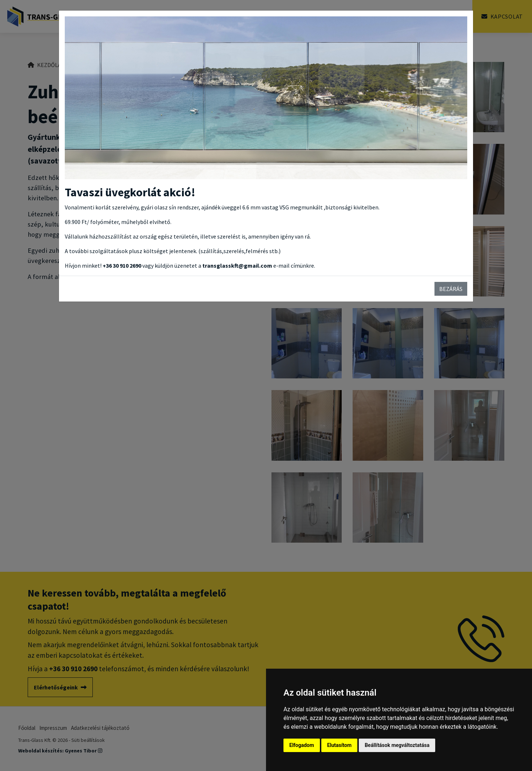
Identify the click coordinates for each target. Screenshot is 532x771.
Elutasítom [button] (339, 745)
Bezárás (451, 289)
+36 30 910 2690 (122, 265)
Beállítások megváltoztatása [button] (397, 745)
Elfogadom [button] (302, 745)
